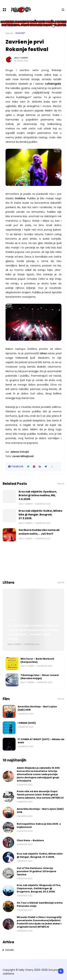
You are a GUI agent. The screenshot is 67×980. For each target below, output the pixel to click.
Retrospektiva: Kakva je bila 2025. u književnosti (39, 825)
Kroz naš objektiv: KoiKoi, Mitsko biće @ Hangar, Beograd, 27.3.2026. (40, 515)
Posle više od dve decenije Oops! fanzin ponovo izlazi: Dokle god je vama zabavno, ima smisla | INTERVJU (40, 795)
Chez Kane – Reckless (30, 840)
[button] (52, 467)
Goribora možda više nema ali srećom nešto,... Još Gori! (39, 532)
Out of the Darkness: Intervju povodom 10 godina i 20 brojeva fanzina (36, 871)
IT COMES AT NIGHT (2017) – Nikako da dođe (41, 741)
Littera (12, 620)
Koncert (20, 33)
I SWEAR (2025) (27, 723)
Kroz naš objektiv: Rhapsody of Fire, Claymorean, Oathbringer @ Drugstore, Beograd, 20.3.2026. (39, 888)
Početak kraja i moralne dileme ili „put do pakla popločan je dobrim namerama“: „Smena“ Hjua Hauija (33, 632)
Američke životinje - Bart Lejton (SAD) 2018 (37, 708)
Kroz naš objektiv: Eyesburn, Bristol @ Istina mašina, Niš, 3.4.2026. (38, 495)
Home (9, 33)
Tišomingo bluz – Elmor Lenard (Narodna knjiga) (40, 677)
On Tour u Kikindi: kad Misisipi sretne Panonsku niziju (40, 904)
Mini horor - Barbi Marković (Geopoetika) (37, 660)
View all (61, 484)
